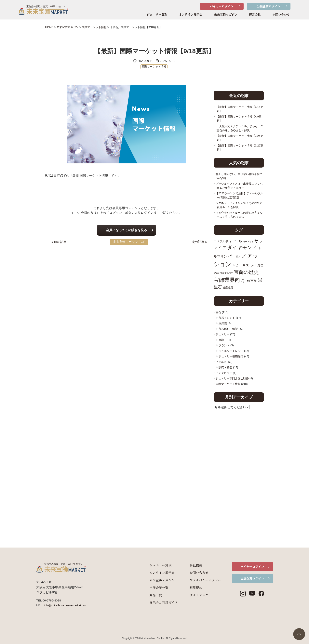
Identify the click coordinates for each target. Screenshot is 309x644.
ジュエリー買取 (157, 15)
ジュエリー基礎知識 (231, 356)
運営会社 (255, 15)
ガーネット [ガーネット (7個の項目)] (248, 242)
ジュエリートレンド (231, 351)
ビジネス (221, 362)
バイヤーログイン (222, 6)
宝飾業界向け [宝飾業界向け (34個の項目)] (230, 280)
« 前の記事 (59, 242)
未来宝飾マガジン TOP (129, 242)
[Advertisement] (126, 275)
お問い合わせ (281, 15)
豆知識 (223, 323)
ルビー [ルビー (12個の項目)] (237, 265)
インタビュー (224, 373)
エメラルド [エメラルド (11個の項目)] (221, 241)
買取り (223, 340)
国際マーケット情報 (154, 67)
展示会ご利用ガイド (157, 602)
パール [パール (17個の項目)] (234, 256)
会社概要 (190, 565)
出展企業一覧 (153, 587)
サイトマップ (193, 595)
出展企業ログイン (269, 6)
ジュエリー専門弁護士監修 (232, 378)
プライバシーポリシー (199, 580)
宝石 (218, 312)
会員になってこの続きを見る (127, 230)
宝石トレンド (227, 318)
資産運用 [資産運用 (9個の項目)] (228, 288)
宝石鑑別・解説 (228, 329)
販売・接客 (225, 367)
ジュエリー (222, 334)
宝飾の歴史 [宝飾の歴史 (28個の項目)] (246, 272)
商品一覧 (149, 595)
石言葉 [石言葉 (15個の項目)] (252, 280)
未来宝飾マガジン (226, 15)
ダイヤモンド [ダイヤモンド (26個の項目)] (242, 247)
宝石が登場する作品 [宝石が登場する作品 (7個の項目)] (223, 273)
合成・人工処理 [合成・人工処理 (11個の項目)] (253, 265)
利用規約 (190, 587)
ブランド (224, 345)
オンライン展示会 (191, 15)
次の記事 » (199, 242)
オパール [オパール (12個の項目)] (235, 241)
